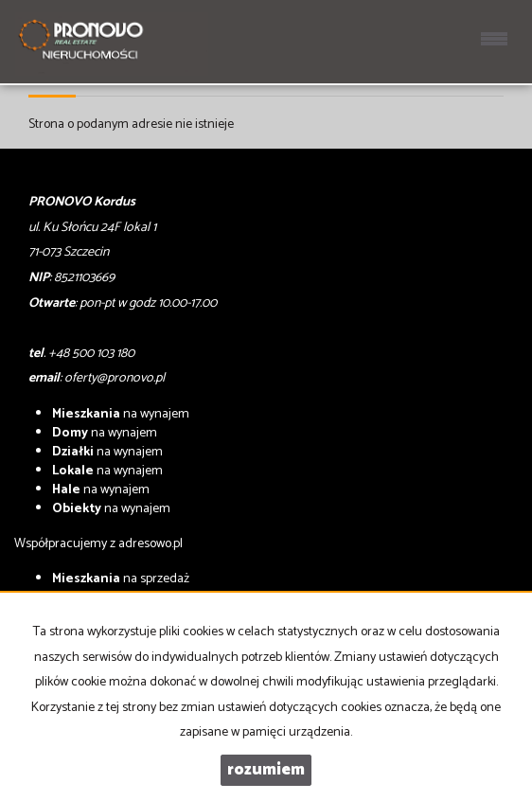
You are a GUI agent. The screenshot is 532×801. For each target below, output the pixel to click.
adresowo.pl (151, 544)
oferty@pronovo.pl (115, 378)
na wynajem (121, 414)
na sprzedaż (121, 579)
